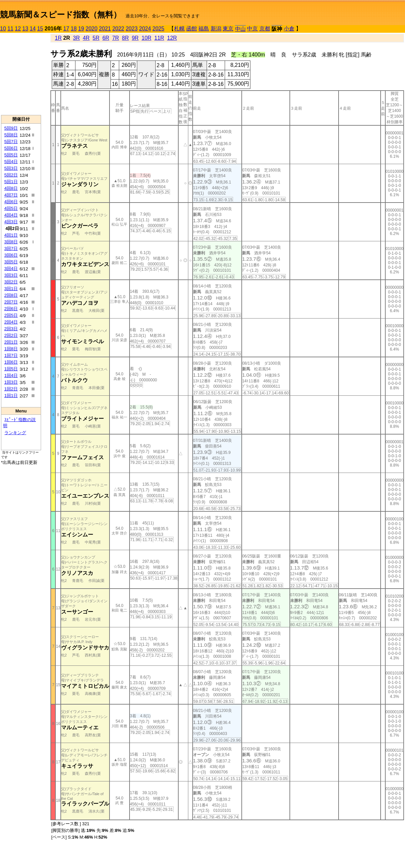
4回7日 (11, 195)
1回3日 (11, 382)
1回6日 (11, 362)
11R (159, 38)
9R (135, 38)
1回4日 (11, 376)
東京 (228, 29)
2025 (159, 29)
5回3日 (11, 168)
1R (58, 38)
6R (106, 38)
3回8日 (11, 242)
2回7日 (11, 302)
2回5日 (11, 315)
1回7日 (11, 355)
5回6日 (11, 148)
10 (3, 29)
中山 (240, 29)
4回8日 (11, 188)
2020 (91, 29)
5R (96, 38)
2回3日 (11, 329)
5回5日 (11, 155)
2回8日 (11, 295)
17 (66, 29)
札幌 (179, 29)
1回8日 (11, 349)
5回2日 (11, 175)
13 (25, 29)
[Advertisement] (21, 74)
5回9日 (11, 128)
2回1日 (11, 342)
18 (74, 29)
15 (40, 29)
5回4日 (11, 162)
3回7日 (11, 249)
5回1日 (11, 182)
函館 (192, 29)
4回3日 (11, 222)
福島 (204, 29)
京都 (265, 29)
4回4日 (11, 215)
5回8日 (11, 135)
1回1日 (11, 396)
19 (81, 29)
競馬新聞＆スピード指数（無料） (61, 15)
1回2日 (11, 389)
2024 (145, 29)
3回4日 (11, 269)
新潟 (216, 29)
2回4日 (11, 322)
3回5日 (11, 262)
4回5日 (11, 208)
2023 (132, 29)
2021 (105, 29)
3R (76, 38)
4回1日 (11, 235)
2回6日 (11, 309)
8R (125, 38)
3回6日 (11, 255)
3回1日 (11, 289)
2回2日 (11, 335)
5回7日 (11, 142)
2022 (118, 29)
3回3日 (11, 275)
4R (86, 38)
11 (10, 29)
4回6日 (11, 202)
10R (146, 38)
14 (33, 29)
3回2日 (11, 282)
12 (18, 29)
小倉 (289, 29)
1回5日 (11, 369)
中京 (252, 29)
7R (116, 38)
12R (172, 38)
